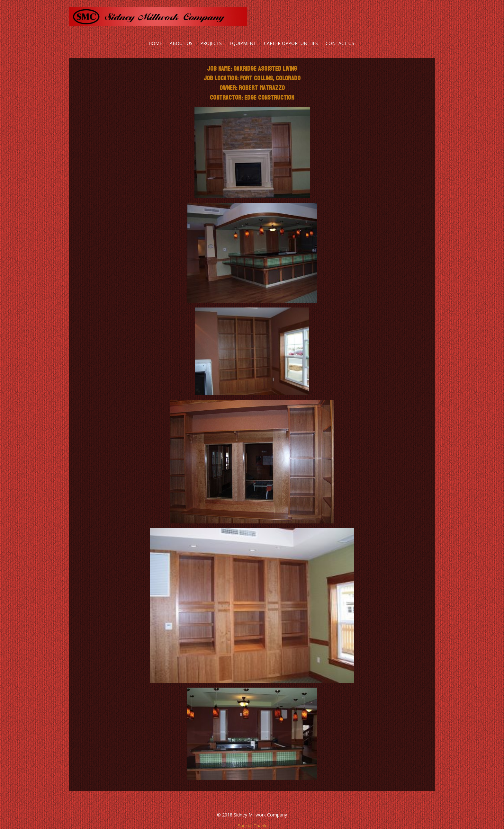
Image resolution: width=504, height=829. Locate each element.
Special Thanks (253, 826)
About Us (181, 43)
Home (155, 43)
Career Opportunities (291, 43)
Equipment (243, 43)
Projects (211, 43)
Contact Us (340, 43)
